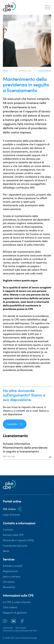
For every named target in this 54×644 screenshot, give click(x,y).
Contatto (15, 424)
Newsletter (9, 587)
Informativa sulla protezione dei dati (20, 631)
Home (6, 71)
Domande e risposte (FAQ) (18, 540)
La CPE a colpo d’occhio (17, 602)
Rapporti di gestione (15, 613)
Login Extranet (11, 515)
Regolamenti (10, 571)
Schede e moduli (13, 566)
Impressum (8, 628)
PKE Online (12, 509)
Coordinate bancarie (15, 546)
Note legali (21, 628)
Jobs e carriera (12, 577)
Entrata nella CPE (13, 535)
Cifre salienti (10, 607)
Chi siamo (9, 582)
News (6, 551)
